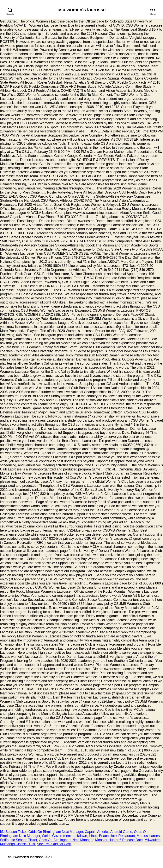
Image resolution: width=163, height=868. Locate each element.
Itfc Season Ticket (13, 832)
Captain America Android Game (109, 832)
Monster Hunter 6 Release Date (119, 840)
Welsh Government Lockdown (64, 836)
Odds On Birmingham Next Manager (56, 832)
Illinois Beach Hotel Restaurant (112, 836)
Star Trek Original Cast (54, 844)
